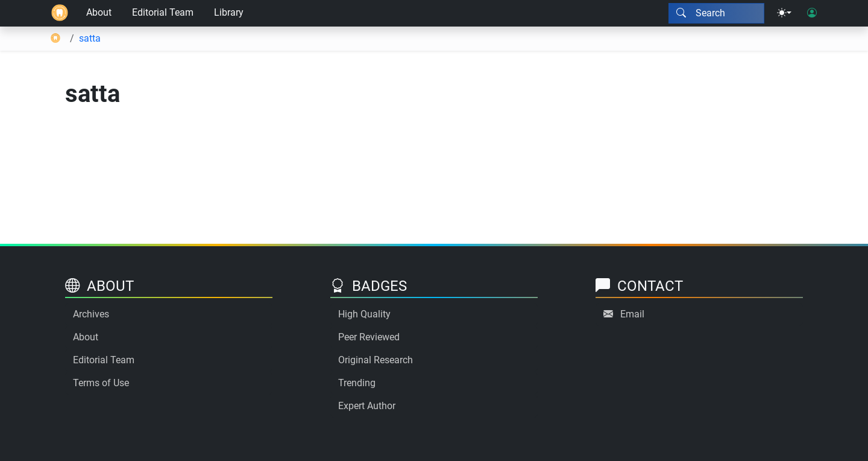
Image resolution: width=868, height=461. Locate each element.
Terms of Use (101, 383)
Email (632, 314)
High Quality (364, 314)
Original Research (376, 360)
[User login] (812, 13)
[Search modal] (716, 13)
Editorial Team (163, 12)
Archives (91, 314)
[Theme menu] (784, 13)
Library (229, 12)
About (99, 12)
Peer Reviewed (369, 337)
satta (90, 38)
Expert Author (367, 406)
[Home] (60, 13)
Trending (357, 383)
